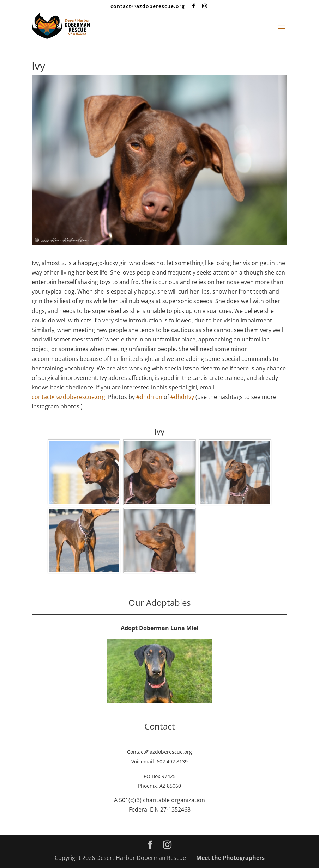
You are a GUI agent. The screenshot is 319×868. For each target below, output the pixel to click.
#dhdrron (149, 397)
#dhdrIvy (182, 397)
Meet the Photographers (230, 858)
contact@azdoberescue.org (68, 397)
